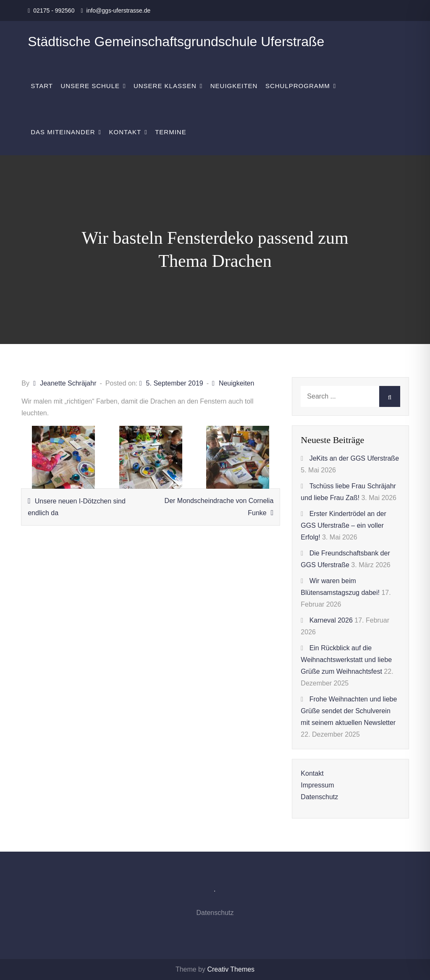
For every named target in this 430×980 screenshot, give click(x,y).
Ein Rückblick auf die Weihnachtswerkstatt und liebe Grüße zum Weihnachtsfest (346, 660)
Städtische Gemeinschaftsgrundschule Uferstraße (176, 42)
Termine (171, 132)
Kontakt (125, 132)
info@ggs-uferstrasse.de (119, 10)
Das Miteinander (63, 132)
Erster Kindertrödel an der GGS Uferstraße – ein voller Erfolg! (343, 525)
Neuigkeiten (234, 86)
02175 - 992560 (54, 10)
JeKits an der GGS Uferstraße (354, 458)
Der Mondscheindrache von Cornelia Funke (219, 507)
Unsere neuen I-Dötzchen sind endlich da (77, 507)
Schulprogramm (298, 86)
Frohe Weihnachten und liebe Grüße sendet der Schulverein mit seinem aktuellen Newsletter (349, 711)
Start (42, 86)
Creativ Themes (231, 969)
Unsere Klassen (165, 86)
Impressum (317, 785)
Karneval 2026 (331, 620)
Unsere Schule (90, 86)
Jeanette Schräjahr (68, 383)
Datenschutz (319, 797)
